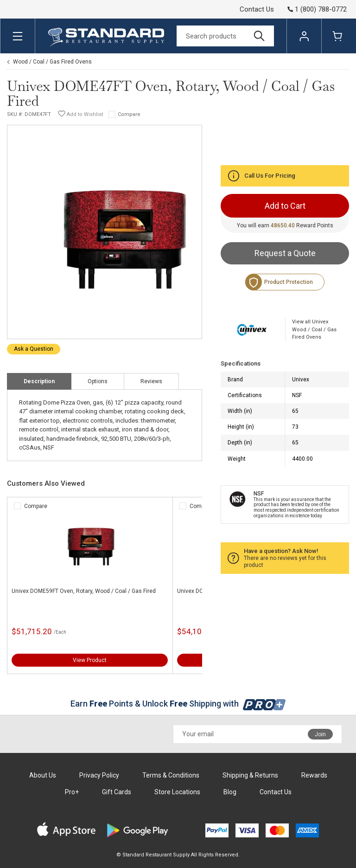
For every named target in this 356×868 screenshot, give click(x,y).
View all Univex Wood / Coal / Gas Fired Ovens (314, 329)
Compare (129, 114)
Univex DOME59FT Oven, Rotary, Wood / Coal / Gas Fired (84, 591)
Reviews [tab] (151, 381)
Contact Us (257, 9)
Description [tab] (39, 381)
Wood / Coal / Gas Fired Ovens (52, 62)
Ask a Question (34, 349)
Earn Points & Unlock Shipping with (178, 704)
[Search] (225, 36)
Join (320, 734)
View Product (90, 660)
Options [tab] (98, 381)
